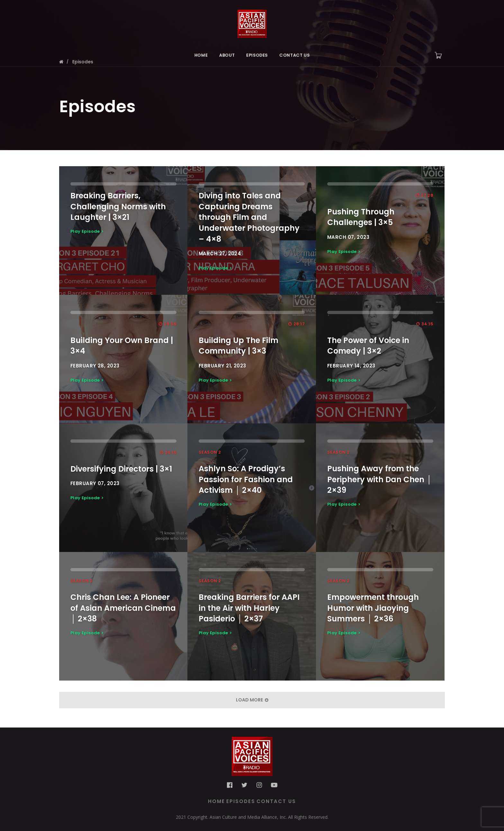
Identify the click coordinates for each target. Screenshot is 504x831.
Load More (252, 700)
